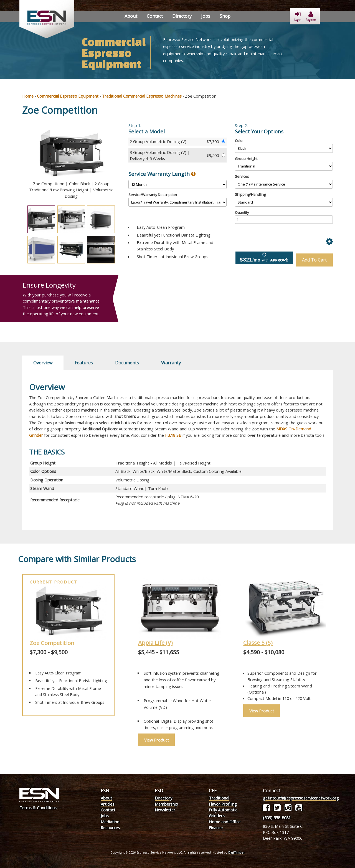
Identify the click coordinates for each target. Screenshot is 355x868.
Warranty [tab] (171, 363)
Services (242, 176)
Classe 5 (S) (258, 643)
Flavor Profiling (223, 804)
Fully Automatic (223, 810)
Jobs (206, 16)
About (131, 16)
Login (298, 17)
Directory (182, 16)
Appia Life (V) (155, 643)
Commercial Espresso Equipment (68, 96)
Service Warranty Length (162, 174)
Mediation (110, 822)
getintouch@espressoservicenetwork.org (301, 798)
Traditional (219, 798)
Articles (107, 804)
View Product (157, 740)
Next (124, 162)
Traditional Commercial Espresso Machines (142, 96)
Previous (18, 162)
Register (311, 17)
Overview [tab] (43, 363)
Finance (216, 828)
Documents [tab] (127, 363)
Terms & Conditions (38, 808)
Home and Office (225, 822)
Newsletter (165, 810)
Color (239, 141)
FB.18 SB (173, 435)
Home (28, 96)
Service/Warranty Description (153, 195)
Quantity (242, 212)
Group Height (246, 159)
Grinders (217, 816)
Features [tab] (84, 363)
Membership (166, 804)
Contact (155, 16)
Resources (110, 828)
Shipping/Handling (250, 194)
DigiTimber (237, 852)
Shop (225, 16)
